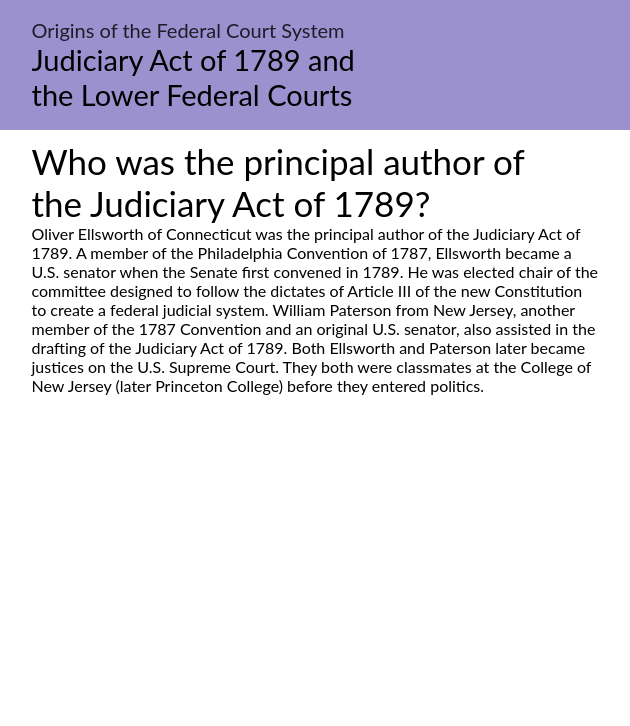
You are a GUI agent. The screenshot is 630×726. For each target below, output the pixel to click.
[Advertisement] (315, 583)
